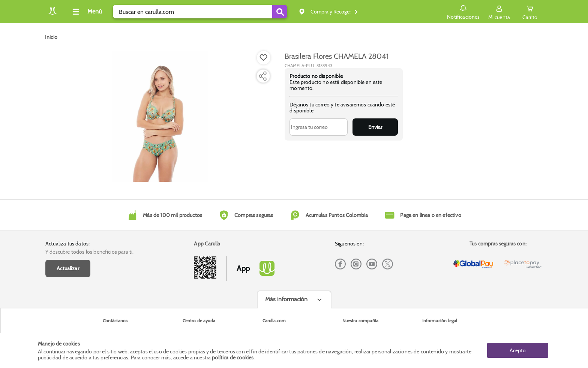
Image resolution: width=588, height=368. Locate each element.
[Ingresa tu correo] (319, 127)
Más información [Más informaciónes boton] (286, 299)
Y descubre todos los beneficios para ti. (89, 252)
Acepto (518, 350)
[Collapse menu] (86, 12)
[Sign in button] (499, 12)
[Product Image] (160, 117)
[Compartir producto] (262, 76)
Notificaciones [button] (463, 11)
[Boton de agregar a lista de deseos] (264, 58)
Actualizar (68, 268)
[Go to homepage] (51, 37)
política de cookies (233, 358)
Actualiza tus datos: (67, 244)
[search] (200, 12)
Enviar (375, 127)
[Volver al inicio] (52, 14)
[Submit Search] (280, 12)
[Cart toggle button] (530, 12)
